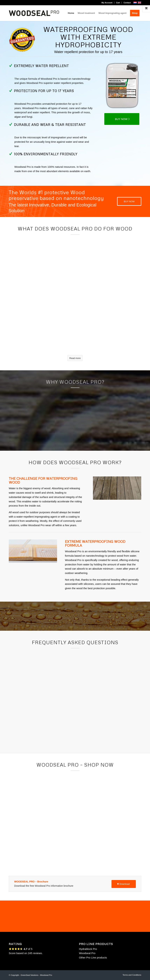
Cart (118, 3)
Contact (127, 3)
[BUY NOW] (122, 119)
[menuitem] (107, 3)
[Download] (124, 884)
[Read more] (75, 358)
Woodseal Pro (87, 953)
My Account (107, 3)
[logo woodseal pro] (34, 13)
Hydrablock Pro (88, 949)
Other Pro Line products (93, 958)
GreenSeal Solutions (29, 975)
